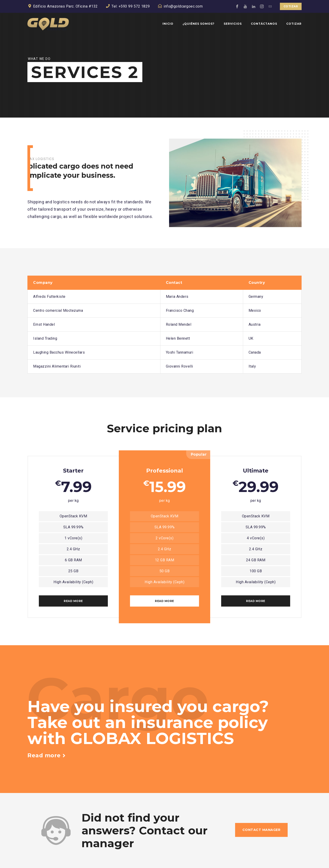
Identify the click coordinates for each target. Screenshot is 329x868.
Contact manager (261, 830)
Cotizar (291, 6)
